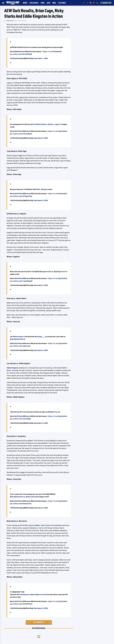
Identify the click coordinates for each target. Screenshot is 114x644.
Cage (20, 155)
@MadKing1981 (16, 412)
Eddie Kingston (12, 368)
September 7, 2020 (41, 58)
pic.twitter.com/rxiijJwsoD (20, 346)
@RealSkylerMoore (17, 339)
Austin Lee (10, 21)
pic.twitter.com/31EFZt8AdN (21, 134)
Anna (9, 303)
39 (34, 622)
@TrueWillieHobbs (38, 124)
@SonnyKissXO (32, 497)
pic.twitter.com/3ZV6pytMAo (21, 196)
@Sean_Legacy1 (54, 124)
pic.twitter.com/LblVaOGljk (20, 419)
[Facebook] (84, 3)
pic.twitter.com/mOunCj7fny (21, 504)
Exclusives (34, 3)
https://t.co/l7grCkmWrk (58, 131)
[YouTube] (91, 3)
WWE (43, 3)
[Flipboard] (94, 3)
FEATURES (62, 3)
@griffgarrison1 (60, 271)
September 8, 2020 (41, 138)
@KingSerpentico (17, 497)
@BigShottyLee (54, 412)
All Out (29, 85)
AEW (48, 3)
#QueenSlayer (18, 337)
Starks (37, 525)
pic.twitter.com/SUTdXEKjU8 (21, 54)
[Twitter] (87, 3)
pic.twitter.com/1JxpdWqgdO (21, 281)
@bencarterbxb (42, 594)
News (25, 3)
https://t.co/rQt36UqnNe (52, 51)
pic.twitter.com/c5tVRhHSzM (21, 604)
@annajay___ (40, 337)
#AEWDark (25, 47)
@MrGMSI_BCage (39, 189)
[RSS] (97, 3)
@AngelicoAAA (45, 271)
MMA (54, 3)
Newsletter (106, 3)
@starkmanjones (23, 594)
